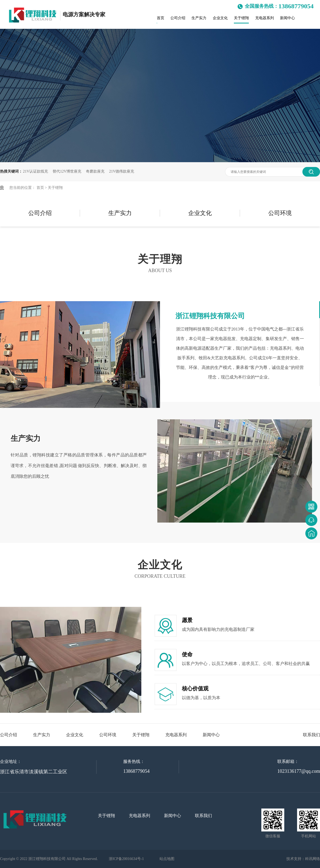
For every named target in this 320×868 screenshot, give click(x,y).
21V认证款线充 (35, 171)
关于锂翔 (241, 18)
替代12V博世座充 (67, 171)
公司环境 (280, 213)
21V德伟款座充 (122, 171)
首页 (161, 18)
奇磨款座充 (95, 171)
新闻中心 (287, 18)
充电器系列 (265, 18)
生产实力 (199, 18)
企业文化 (220, 18)
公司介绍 (178, 18)
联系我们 (311, 735)
